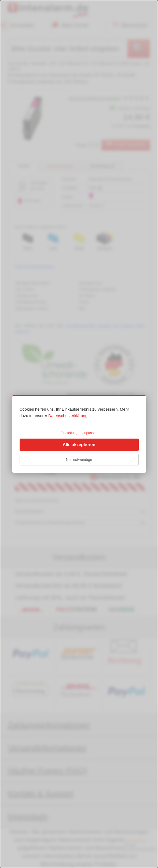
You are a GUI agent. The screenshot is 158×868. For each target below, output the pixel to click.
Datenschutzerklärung (68, 416)
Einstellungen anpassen (79, 433)
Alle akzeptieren (79, 445)
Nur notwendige (79, 460)
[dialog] (79, 434)
